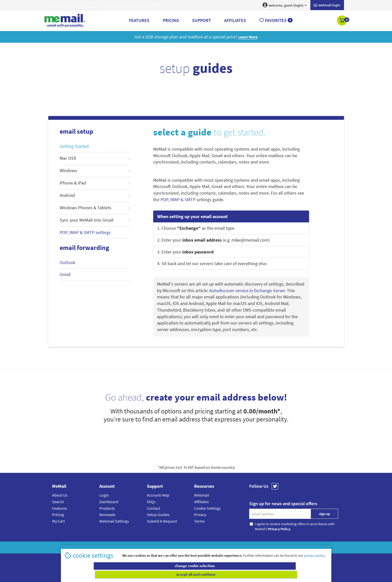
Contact (153, 508)
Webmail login (327, 5)
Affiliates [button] (235, 20)
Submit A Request (162, 521)
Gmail (65, 274)
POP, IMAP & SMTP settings (85, 232)
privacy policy (314, 564)
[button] (342, 21)
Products (107, 508)
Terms (199, 521)
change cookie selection (130, 574)
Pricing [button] (171, 20)
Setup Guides (158, 515)
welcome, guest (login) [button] (285, 5)
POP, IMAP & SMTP (178, 200)
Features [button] (139, 20)
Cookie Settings (207, 508)
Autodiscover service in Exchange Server (247, 290)
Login (104, 495)
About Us (60, 495)
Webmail (202, 495)
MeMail (163, 548)
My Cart (58, 521)
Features (60, 508)
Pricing (58, 515)
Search (58, 502)
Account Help (158, 495)
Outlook (67, 262)
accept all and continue (262, 574)
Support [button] (202, 20)
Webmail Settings (114, 521)
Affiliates (201, 502)
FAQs (151, 502)
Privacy (200, 515)
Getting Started (74, 146)
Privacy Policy (208, 548)
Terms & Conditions (231, 548)
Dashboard (109, 502)
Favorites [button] (276, 20)
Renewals (107, 515)
